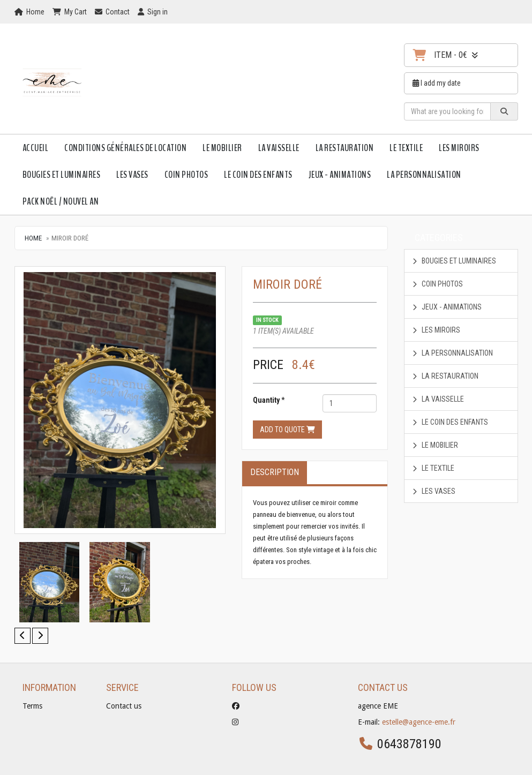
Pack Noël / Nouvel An (61, 201)
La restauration (345, 148)
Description (275, 472)
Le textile (406, 148)
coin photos (186, 175)
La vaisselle (279, 148)
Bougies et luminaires (62, 175)
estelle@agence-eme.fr (419, 722)
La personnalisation (424, 175)
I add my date (437, 83)
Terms (32, 706)
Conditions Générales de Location (125, 148)
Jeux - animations (340, 175)
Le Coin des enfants (258, 175)
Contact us (124, 706)
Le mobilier (222, 148)
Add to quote (287, 430)
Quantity (266, 400)
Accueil (36, 148)
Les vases (132, 175)
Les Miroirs (459, 148)
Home (33, 238)
